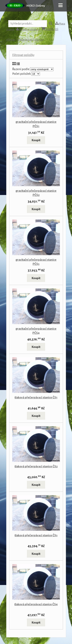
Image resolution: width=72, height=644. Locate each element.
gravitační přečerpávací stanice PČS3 (36, 262)
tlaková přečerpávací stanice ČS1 (36, 397)
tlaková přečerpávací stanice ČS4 (36, 604)
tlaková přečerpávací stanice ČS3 (36, 535)
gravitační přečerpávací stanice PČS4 (36, 331)
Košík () (50, 29)
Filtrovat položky (23, 55)
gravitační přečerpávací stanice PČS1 (36, 124)
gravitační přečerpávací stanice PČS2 (36, 193)
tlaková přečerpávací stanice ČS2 (36, 466)
